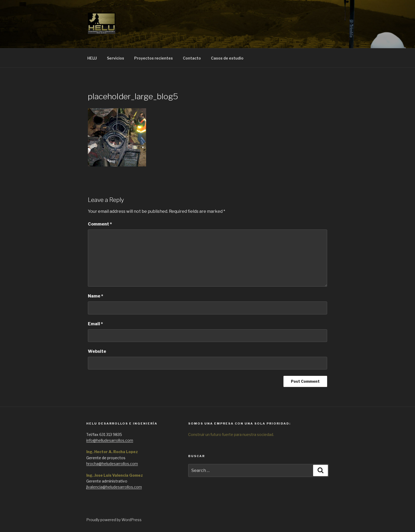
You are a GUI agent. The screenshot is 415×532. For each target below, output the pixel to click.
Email (95, 324)
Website (97, 351)
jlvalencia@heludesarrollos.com (114, 487)
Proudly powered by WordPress (114, 520)
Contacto (192, 58)
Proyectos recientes (154, 58)
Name (96, 296)
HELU (92, 58)
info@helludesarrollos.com (110, 440)
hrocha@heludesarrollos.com (112, 464)
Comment (100, 224)
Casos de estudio (227, 58)
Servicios (116, 58)
